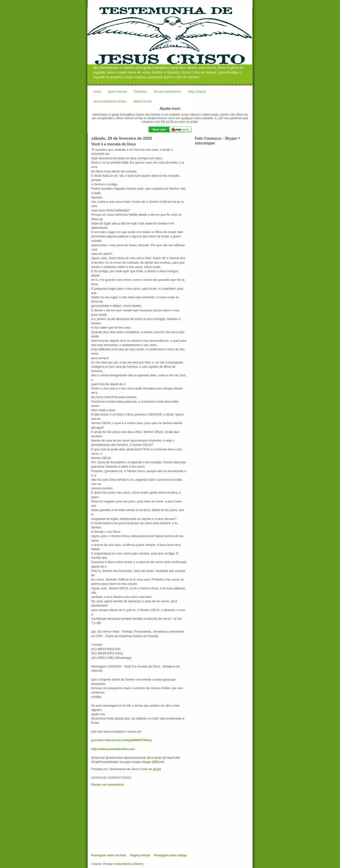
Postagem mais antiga (170, 855)
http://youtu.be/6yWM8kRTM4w (128, 740)
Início (97, 92)
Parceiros (141, 92)
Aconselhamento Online (110, 101)
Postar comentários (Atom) (123, 864)
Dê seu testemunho (167, 92)
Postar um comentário (108, 785)
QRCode (158, 762)
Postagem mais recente (109, 855)
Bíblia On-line (143, 101)
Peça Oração (197, 92)
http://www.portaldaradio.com (113, 749)
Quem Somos (117, 92)
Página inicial (140, 855)
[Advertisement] (127, 820)
